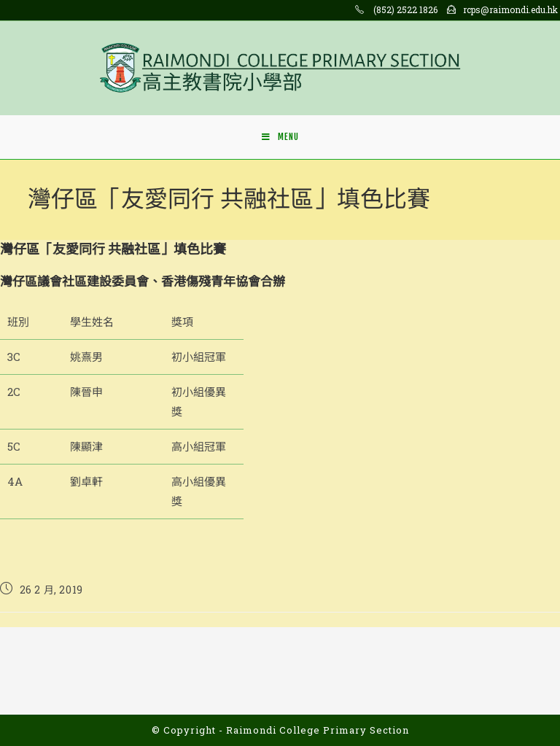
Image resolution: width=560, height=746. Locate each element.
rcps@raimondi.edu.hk (510, 9)
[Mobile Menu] (280, 137)
